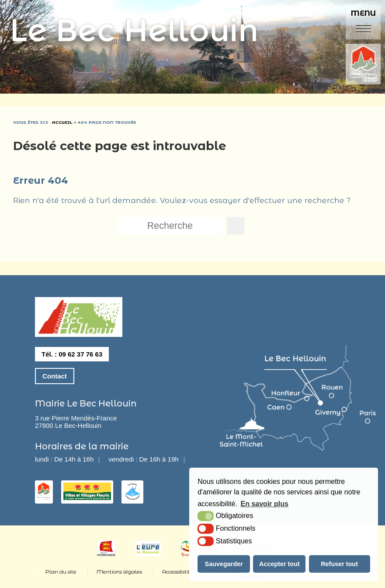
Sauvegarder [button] (224, 564)
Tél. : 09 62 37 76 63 (72, 354)
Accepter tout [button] (279, 564)
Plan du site (61, 572)
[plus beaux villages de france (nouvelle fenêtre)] (363, 65)
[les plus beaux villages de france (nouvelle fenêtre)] (44, 498)
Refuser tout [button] (339, 564)
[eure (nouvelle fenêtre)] (148, 554)
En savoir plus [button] (265, 504)
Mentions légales (119, 572)
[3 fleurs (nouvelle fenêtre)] (87, 498)
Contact (55, 376)
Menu (363, 13)
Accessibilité (178, 572)
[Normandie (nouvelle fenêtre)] (107, 554)
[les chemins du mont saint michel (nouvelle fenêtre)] (132, 498)
